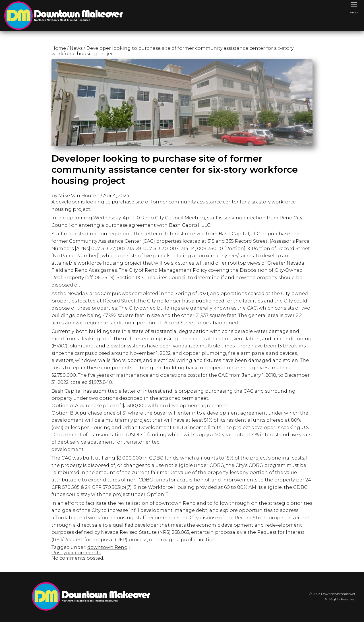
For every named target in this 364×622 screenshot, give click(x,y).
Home (59, 48)
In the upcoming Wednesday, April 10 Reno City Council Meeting (128, 218)
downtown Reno (107, 547)
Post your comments (76, 553)
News (76, 48)
